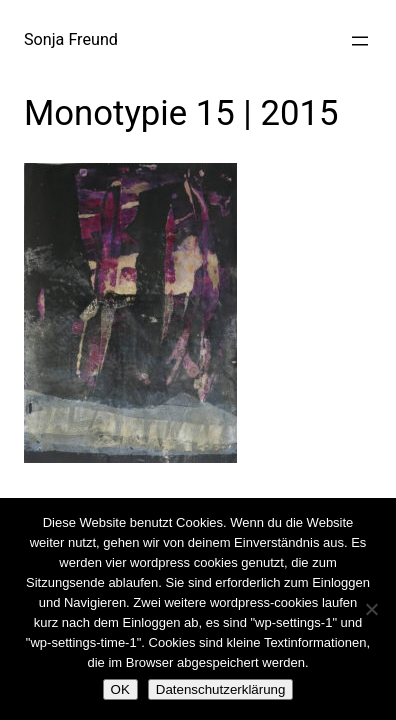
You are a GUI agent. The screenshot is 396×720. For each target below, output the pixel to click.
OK (120, 689)
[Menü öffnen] (360, 41)
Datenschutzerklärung (221, 689)
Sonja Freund (71, 39)
